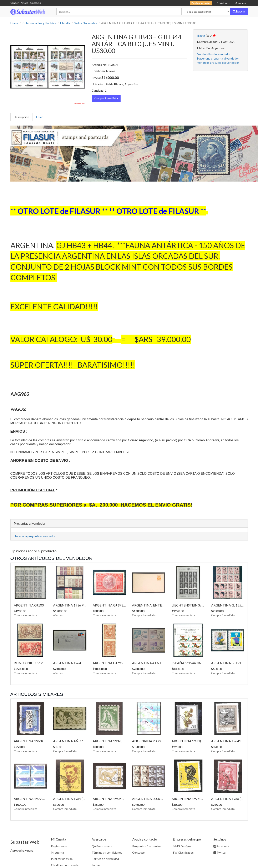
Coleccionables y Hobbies (39, 23)
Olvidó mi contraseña (65, 865)
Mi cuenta (240, 3)
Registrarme (59, 846)
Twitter (220, 852)
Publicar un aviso (62, 859)
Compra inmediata (106, 98)
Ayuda (24, 3)
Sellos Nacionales (86, 23)
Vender (15, 3)
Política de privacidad (105, 859)
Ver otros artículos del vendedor (218, 63)
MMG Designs (182, 846)
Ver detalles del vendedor (214, 54)
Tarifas (96, 865)
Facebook (221, 846)
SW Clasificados (183, 852)
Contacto (36, 3)
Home (14, 23)
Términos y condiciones (107, 852)
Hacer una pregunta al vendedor (218, 58)
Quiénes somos (102, 846)
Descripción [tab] (21, 117)
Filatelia (65, 23)
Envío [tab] (40, 117)
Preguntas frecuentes (147, 846)
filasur (201, 35)
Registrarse (223, 3)
